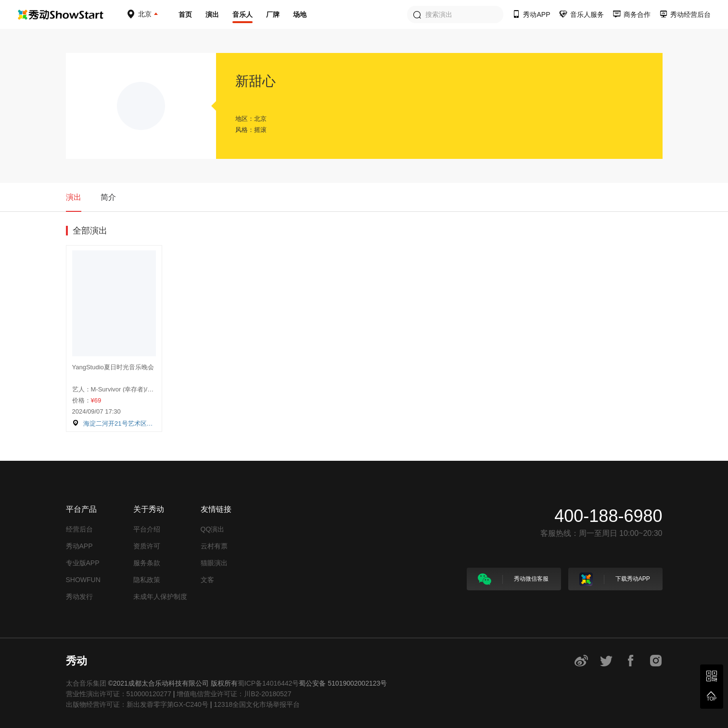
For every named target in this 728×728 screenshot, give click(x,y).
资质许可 (147, 546)
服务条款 (147, 563)
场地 (300, 14)
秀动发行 (79, 597)
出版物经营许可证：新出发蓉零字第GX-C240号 (137, 704)
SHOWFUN (83, 580)
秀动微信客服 (513, 579)
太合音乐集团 (86, 683)
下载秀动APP (615, 579)
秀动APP (79, 546)
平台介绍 (147, 529)
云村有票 (214, 546)
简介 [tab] (108, 197)
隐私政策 (147, 580)
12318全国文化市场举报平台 (257, 704)
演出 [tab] (74, 197)
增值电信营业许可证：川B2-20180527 (234, 694)
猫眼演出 (214, 563)
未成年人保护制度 (160, 597)
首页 (185, 14)
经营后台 (79, 529)
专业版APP (83, 563)
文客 (207, 580)
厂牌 (273, 14)
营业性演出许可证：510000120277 (119, 694)
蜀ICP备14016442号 (268, 683)
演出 (212, 14)
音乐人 (243, 14)
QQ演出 (213, 529)
